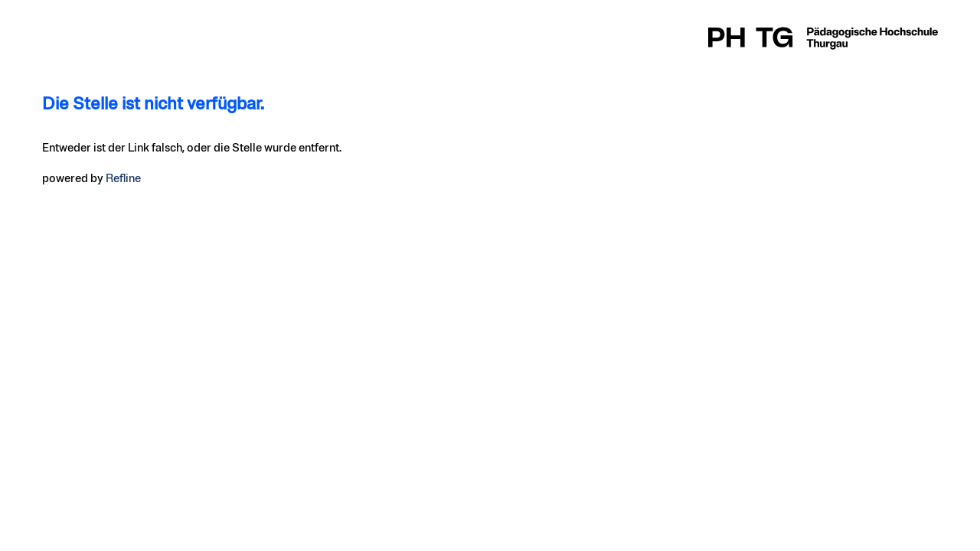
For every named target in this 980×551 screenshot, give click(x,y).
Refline (123, 179)
